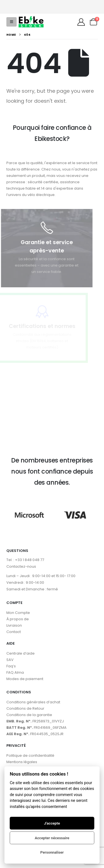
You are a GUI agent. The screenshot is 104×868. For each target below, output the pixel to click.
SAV (10, 660)
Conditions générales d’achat (33, 702)
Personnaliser (52, 852)
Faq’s (11, 666)
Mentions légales (22, 762)
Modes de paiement (25, 679)
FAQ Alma (15, 672)
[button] (12, 22)
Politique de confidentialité (30, 755)
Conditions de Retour (25, 708)
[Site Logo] (31, 22)
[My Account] (81, 22)
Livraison (14, 625)
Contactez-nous (21, 566)
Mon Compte (18, 613)
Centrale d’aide (21, 653)
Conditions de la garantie (29, 715)
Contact (14, 632)
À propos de (18, 619)
